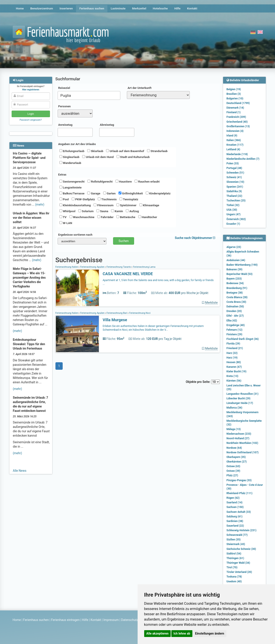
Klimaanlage (149, 205)
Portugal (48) (234, 168)
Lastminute (118, 8)
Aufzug (132, 211)
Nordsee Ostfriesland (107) (243, 452)
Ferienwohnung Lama (144, 267)
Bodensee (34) (235, 283)
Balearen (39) (235, 269)
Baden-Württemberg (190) (242, 265)
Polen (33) (233, 163)
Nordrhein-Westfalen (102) (242, 443)
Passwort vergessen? (31, 120)
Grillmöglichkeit (131, 193)
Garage (94, 193)
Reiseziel (64, 88)
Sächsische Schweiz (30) (241, 549)
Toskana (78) (234, 577)
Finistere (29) (234, 334)
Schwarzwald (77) (237, 535)
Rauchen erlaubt (147, 181)
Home (20, 8)
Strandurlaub (157, 151)
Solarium (86, 211)
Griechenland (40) (237, 122)
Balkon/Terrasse (72, 193)
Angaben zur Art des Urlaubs (77, 144)
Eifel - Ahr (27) (235, 316)
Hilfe (177, 8)
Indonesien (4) (235, 131)
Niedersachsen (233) (239, 434)
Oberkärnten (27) (237, 462)
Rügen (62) (233, 498)
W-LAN (66, 223)
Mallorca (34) (234, 408)
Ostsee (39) (233, 471)
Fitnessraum (104, 205)
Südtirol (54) (234, 554)
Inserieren (66, 8)
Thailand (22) (234, 196)
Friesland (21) (235, 348)
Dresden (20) (234, 311)
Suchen (124, 241)
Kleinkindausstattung (75, 205)
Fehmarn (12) (235, 330)
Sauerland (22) (235, 526)
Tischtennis (107, 199)
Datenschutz (130, 620)
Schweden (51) (235, 173)
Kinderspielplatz (158, 193)
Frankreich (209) (236, 117)
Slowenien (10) (235, 182)
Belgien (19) (234, 89)
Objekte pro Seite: (203, 382)
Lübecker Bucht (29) (239, 398)
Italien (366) (234, 140)
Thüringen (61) (235, 558)
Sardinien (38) (235, 521)
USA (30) (232, 210)
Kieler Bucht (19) (237, 371)
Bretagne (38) (235, 293)
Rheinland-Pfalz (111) (240, 493)
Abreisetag (107, 125)
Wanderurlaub (70, 163)
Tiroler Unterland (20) (239, 572)
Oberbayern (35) (236, 457)
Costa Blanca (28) (237, 297)
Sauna (102, 211)
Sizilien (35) (234, 540)
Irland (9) (232, 136)
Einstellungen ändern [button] (210, 633)
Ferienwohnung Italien (67, 267)
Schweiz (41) (234, 177)
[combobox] (89, 95)
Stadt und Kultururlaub (133, 157)
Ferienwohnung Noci (140, 313)
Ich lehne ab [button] (182, 633)
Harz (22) (232, 353)
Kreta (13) (232, 376)
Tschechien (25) (236, 201)
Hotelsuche (160, 8)
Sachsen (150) (235, 507)
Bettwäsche (126, 217)
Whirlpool (67, 211)
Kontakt (192, 8)
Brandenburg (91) (237, 288)
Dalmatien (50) (235, 307)
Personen (65, 106)
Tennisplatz (129, 199)
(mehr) (40, 205)
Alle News (20, 471)
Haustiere (124, 181)
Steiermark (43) (236, 544)
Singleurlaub (69, 157)
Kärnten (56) (234, 381)
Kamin (117, 211)
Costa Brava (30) (236, 302)
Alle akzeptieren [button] (158, 633)
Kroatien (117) (235, 145)
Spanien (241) (235, 187)
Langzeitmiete (71, 187)
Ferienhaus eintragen (65, 620)
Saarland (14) (235, 502)
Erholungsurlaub (72, 151)
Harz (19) (232, 358)
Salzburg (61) (235, 517)
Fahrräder (105, 217)
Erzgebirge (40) (236, 325)
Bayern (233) (234, 279)
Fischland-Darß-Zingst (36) (243, 339)
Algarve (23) (234, 247)
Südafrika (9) (234, 191)
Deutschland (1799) (238, 103)
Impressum (111, 620)
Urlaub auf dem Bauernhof (125, 151)
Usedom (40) (234, 581)
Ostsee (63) (233, 466)
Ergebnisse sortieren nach (75, 235)
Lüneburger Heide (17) (240, 403)
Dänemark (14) (235, 108)
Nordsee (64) (234, 448)
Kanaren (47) (234, 367)
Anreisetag (65, 125)
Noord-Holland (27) (238, 438)
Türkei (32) (233, 205)
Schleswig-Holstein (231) (242, 530)
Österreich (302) (236, 219)
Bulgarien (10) (235, 99)
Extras (62, 175)
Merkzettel (139, 8)
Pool (64, 199)
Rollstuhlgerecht (100, 181)
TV (63, 217)
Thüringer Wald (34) (238, 563)
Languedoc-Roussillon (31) (243, 394)
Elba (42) (232, 321)
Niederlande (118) (237, 154)
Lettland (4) (233, 149)
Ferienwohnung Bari (117, 313)
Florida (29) (233, 344)
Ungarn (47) (234, 214)
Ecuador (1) (233, 224)
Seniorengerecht (72, 181)
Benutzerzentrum (42, 8)
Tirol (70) (232, 567)
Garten (109, 193)
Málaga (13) (234, 429)
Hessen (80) (234, 362)
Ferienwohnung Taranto (119, 267)
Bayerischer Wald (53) (240, 274)
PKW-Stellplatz (83, 199)
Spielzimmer (126, 205)
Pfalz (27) (232, 475)
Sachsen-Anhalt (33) (239, 512)
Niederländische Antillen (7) (243, 159)
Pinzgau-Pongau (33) (239, 480)
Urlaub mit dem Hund (98, 157)
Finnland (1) (234, 112)
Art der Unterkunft (139, 88)
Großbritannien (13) (238, 126)
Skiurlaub (95, 151)
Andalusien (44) (236, 260)
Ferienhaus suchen (92, 8)
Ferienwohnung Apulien (92, 267)
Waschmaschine (82, 217)
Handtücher (148, 217)
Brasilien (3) (234, 94)
